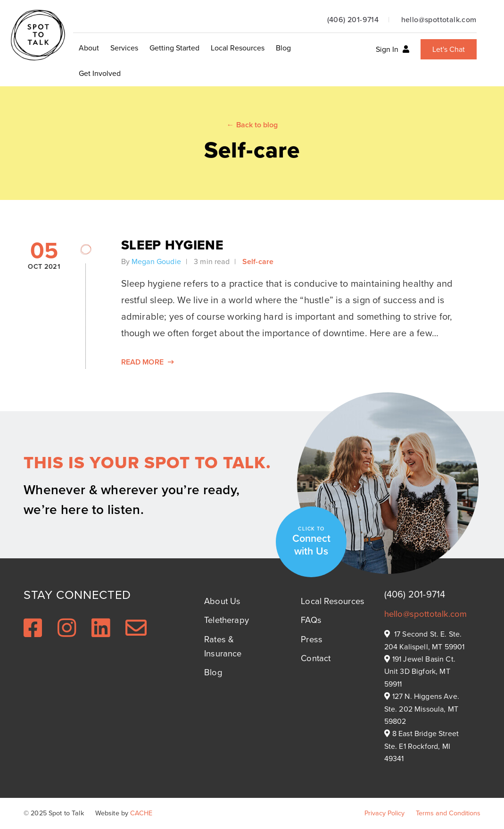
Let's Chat (449, 49)
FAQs (311, 620)
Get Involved (100, 73)
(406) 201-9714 (353, 20)
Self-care (258, 261)
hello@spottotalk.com (439, 20)
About (89, 48)
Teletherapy (227, 620)
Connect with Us (311, 542)
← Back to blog (252, 125)
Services (124, 48)
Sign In (392, 49)
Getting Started (174, 48)
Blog (283, 48)
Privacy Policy (384, 813)
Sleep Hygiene (172, 245)
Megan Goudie (156, 261)
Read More (148, 362)
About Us (222, 601)
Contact (316, 658)
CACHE (141, 813)
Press (312, 639)
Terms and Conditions (448, 813)
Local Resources (238, 48)
